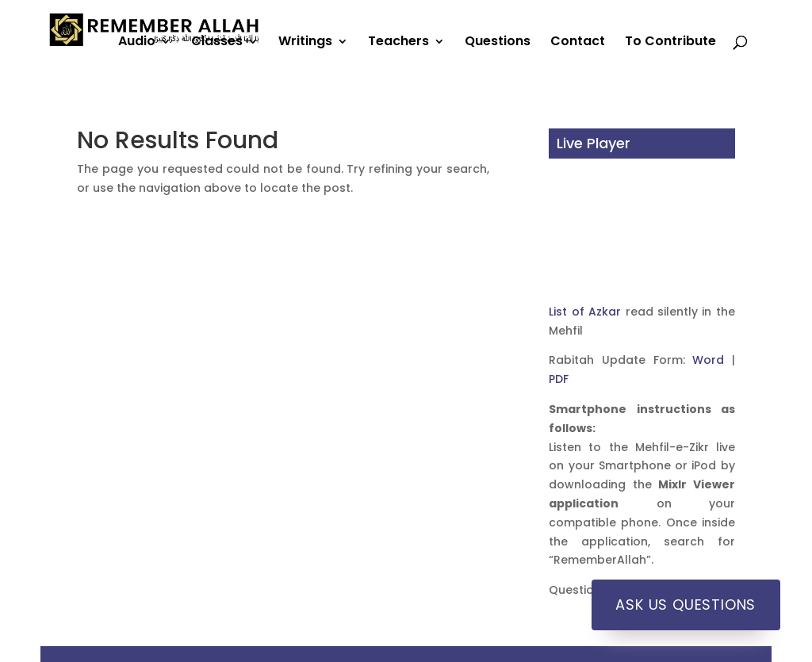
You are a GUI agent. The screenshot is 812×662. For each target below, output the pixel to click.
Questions (498, 43)
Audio (137, 43)
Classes (217, 43)
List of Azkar (585, 312)
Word (708, 360)
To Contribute (670, 43)
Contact (578, 43)
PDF (559, 379)
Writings (305, 43)
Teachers (398, 43)
